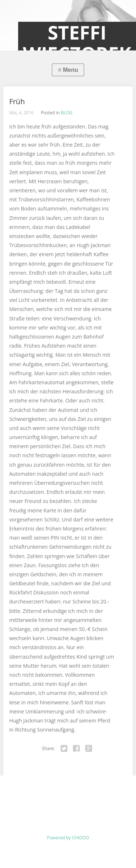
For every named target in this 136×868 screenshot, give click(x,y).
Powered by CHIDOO (68, 838)
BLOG (67, 113)
